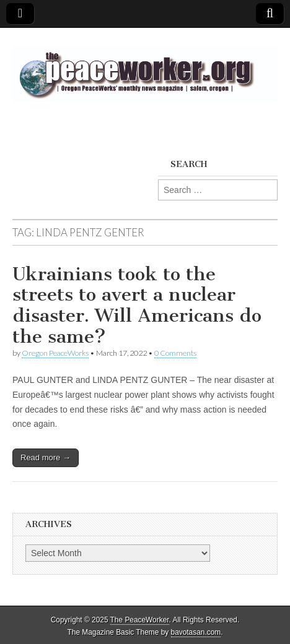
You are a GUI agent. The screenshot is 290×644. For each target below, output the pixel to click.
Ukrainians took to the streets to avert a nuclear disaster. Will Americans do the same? (137, 305)
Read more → (46, 457)
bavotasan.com (196, 632)
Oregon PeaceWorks (55, 353)
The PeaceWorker (140, 620)
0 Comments (175, 353)
